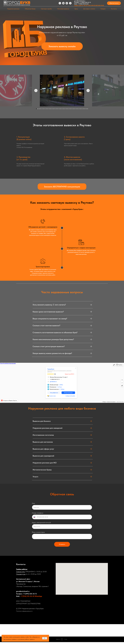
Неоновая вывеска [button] (63, 9)
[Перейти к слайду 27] (73, 109)
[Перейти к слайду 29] (76, 109)
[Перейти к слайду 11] (51, 109)
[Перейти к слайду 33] (82, 109)
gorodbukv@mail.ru (80, 1)
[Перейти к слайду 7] (45, 109)
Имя (33, 503)
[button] (114, 3)
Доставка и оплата (89, 9)
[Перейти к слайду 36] (86, 109)
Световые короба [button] (46, 9)
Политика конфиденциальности (24, 611)
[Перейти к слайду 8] (46, 109)
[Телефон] (60, 3)
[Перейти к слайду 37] (88, 109)
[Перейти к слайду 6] (43, 109)
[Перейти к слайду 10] (49, 109)
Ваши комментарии (38, 532)
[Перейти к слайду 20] (63, 109)
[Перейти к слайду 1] (36, 109)
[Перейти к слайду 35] (85, 109)
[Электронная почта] (63, 3)
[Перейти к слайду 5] (42, 109)
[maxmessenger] (67, 3)
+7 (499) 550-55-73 (85, 2)
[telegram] (70, 3)
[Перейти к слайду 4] (41, 109)
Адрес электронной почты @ (41, 523)
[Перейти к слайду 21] (65, 109)
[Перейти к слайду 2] (38, 109)
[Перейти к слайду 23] (68, 109)
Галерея (103, 9)
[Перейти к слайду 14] (55, 109)
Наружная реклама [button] (13, 9)
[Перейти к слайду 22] (66, 109)
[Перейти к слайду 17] (59, 109)
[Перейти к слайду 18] (61, 109)
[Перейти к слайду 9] (48, 109)
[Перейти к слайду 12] (52, 109)
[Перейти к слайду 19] (62, 109)
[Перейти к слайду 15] (56, 109)
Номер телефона (38, 513)
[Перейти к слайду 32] (81, 109)
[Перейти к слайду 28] (75, 109)
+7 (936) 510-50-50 (83, 4)
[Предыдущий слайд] (36, 91)
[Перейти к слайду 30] (78, 109)
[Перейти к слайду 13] (53, 109)
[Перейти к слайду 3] (39, 109)
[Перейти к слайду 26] (72, 109)
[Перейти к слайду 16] (58, 109)
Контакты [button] (114, 9)
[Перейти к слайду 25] (71, 109)
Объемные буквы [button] (30, 9)
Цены (76, 9)
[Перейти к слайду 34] (83, 109)
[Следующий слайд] (88, 91)
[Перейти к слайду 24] (69, 109)
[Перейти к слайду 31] (79, 109)
